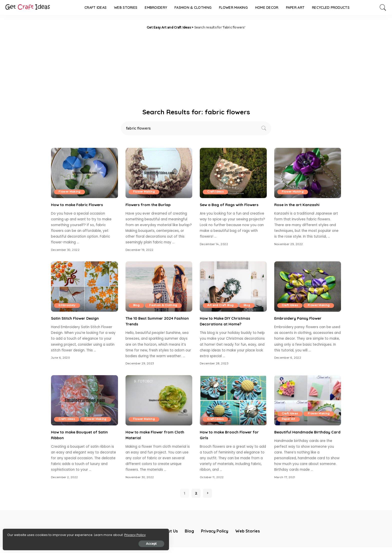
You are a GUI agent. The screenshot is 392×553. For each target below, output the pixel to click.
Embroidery (67, 305)
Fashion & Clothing (165, 305)
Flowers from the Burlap (149, 205)
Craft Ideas (216, 192)
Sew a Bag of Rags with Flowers (231, 205)
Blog (137, 305)
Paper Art (289, 419)
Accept (61, 542)
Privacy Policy (19, 533)
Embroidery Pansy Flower (299, 318)
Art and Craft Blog (221, 305)
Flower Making (70, 192)
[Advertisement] (196, 68)
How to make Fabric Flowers (79, 205)
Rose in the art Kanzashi (298, 205)
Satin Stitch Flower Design (77, 318)
